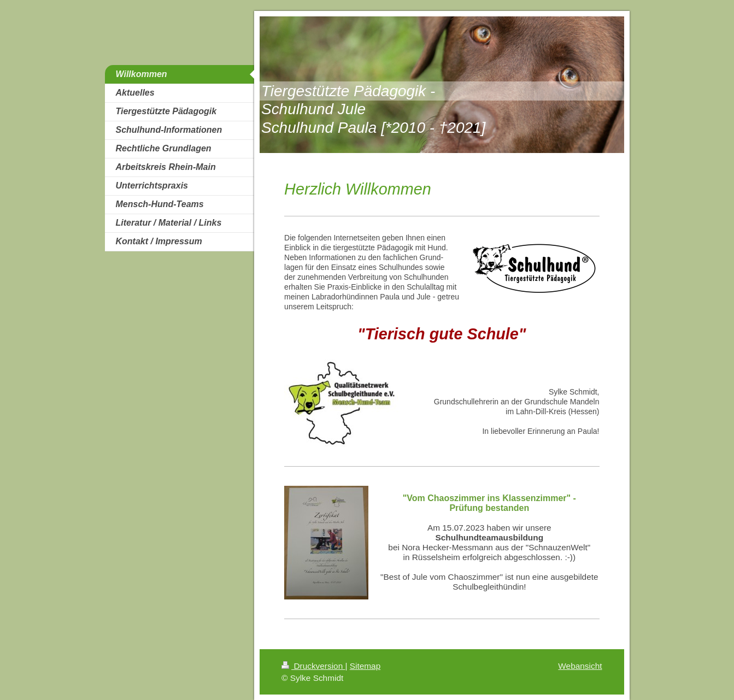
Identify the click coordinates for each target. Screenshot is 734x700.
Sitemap (365, 666)
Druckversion (313, 666)
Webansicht (580, 666)
